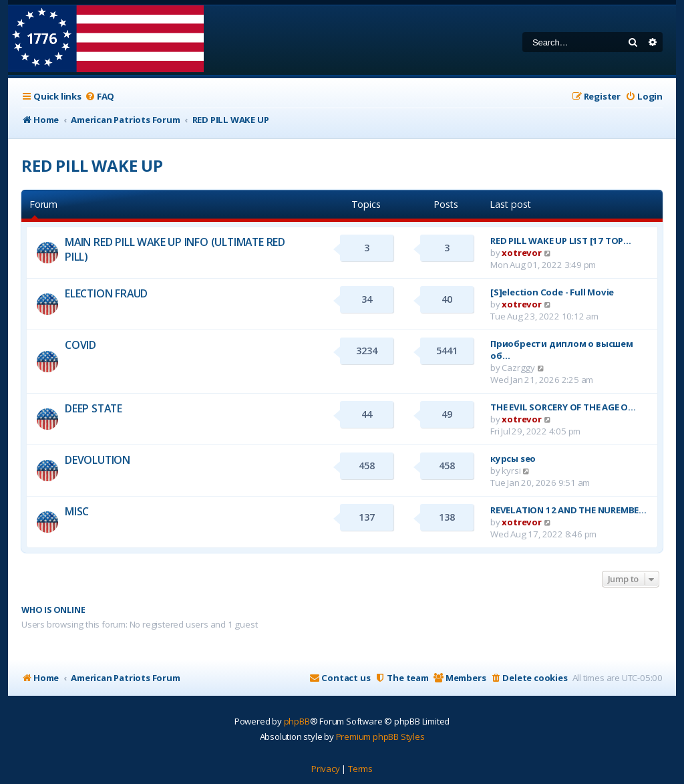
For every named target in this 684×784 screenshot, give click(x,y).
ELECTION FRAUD (106, 293)
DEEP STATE (94, 408)
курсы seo (513, 459)
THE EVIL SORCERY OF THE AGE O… (563, 407)
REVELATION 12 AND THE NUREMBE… (568, 510)
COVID (80, 345)
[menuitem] (100, 97)
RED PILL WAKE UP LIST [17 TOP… (561, 241)
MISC (77, 511)
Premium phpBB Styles (380, 737)
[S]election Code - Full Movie (552, 292)
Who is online (53, 610)
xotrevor (521, 253)
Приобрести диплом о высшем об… (562, 350)
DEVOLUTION (98, 460)
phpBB (297, 721)
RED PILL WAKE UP (92, 165)
